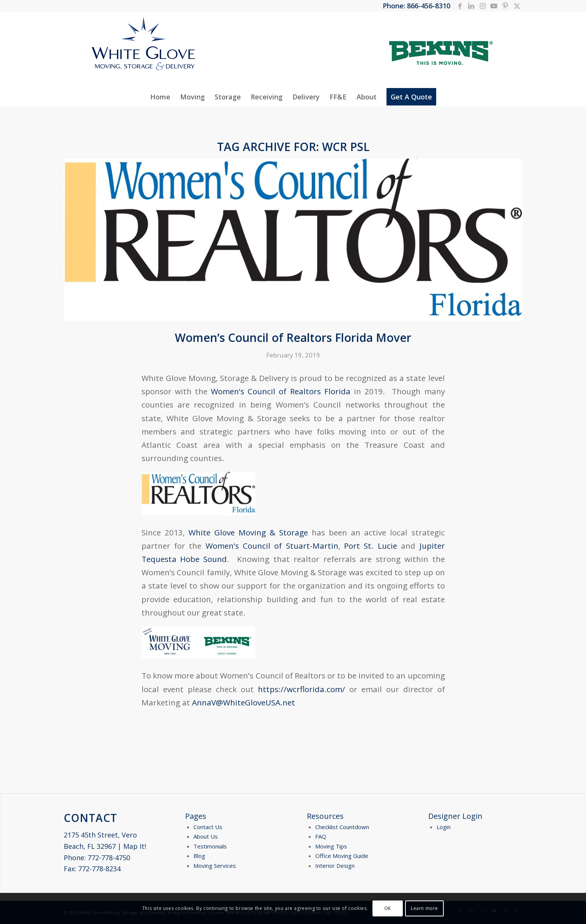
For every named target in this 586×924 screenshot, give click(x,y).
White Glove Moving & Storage (248, 532)
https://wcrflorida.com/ (302, 689)
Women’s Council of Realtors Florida (279, 391)
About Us (206, 836)
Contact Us (208, 827)
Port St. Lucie (371, 546)
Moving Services (215, 866)
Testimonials (210, 846)
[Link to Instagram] (483, 6)
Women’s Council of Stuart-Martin (272, 546)
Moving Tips (331, 846)
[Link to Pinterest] (505, 6)
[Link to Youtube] (494, 6)
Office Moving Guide (342, 856)
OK (388, 908)
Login (444, 827)
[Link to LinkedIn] (471, 6)
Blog (199, 856)
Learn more (424, 908)
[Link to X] (517, 6)
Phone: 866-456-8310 (416, 6)
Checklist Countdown (342, 827)
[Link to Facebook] (460, 6)
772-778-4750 (109, 858)
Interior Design (335, 866)
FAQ (321, 836)
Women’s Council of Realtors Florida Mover (293, 338)
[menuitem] (160, 97)
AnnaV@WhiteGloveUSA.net (244, 702)
